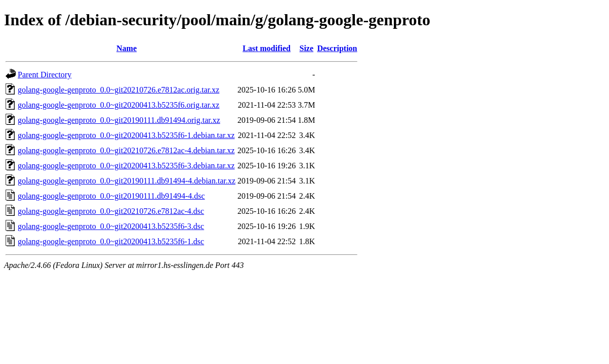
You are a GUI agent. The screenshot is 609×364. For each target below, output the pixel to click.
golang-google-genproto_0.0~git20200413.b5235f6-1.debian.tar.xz (126, 135)
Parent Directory (45, 75)
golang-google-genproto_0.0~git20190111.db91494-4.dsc (111, 196)
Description (337, 48)
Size (307, 48)
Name (127, 48)
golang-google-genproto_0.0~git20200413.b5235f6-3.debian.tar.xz (126, 166)
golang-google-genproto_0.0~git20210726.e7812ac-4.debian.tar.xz (126, 150)
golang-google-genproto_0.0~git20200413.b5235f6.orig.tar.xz (118, 105)
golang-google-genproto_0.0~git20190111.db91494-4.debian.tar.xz (127, 181)
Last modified (267, 48)
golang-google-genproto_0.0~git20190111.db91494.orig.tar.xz (119, 120)
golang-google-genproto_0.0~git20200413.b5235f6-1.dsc (111, 241)
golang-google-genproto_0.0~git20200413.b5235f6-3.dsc (111, 226)
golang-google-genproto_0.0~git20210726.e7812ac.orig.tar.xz (118, 90)
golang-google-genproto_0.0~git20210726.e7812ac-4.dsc (111, 211)
